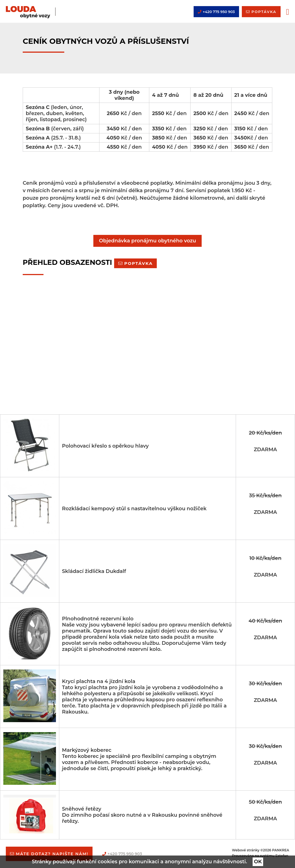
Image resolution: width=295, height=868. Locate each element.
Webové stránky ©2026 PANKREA (260, 850)
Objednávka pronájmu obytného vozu (147, 241)
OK (258, 862)
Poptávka (139, 263)
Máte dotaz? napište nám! (52, 854)
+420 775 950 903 (219, 12)
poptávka (264, 12)
